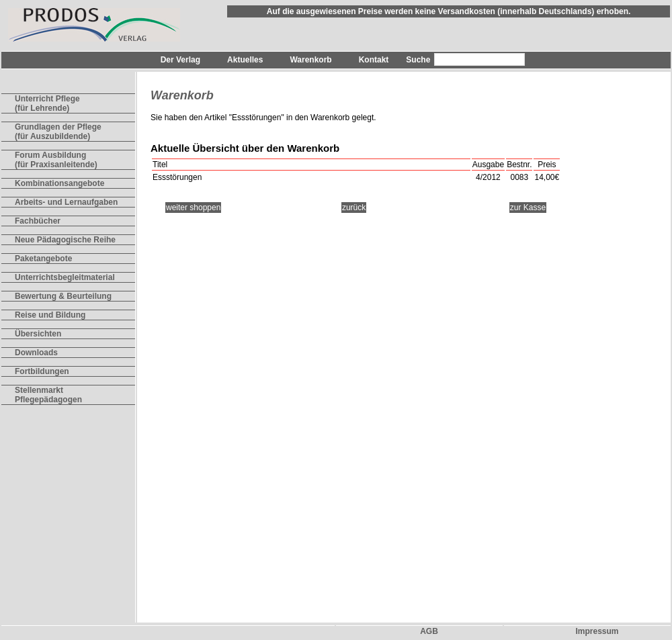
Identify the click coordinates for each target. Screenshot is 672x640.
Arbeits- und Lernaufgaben (66, 202)
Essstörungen (256, 118)
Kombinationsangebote (59, 183)
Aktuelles (245, 60)
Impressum (597, 631)
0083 (519, 177)
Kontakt (374, 60)
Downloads (36, 353)
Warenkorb (310, 60)
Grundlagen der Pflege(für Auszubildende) (58, 132)
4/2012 (488, 177)
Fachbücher (38, 221)
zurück (354, 208)
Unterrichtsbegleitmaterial (65, 277)
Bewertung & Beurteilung (63, 296)
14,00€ (547, 177)
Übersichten (38, 334)
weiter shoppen (193, 208)
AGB (429, 631)
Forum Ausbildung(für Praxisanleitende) (56, 160)
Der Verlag (180, 60)
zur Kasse (528, 208)
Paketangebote (43, 259)
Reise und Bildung (50, 315)
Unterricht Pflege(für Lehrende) (47, 103)
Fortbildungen (42, 371)
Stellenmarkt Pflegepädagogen (48, 395)
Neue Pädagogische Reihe (65, 240)
